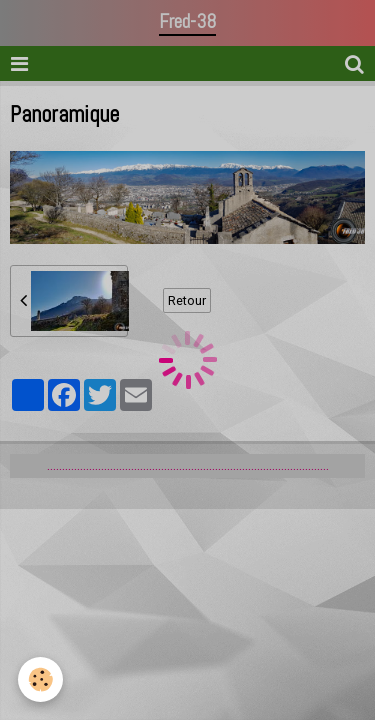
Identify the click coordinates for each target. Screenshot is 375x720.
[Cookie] (40, 679)
